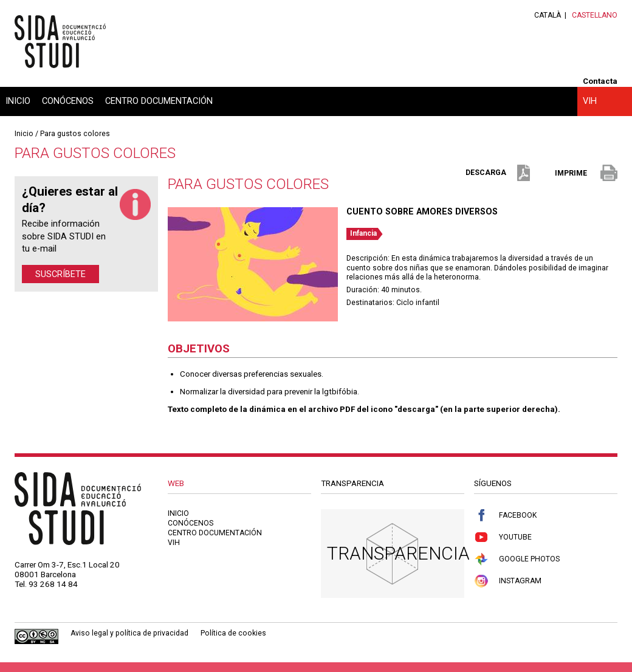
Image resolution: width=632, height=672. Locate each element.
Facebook (505, 516)
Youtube (503, 537)
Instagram (508, 581)
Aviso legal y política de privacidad (129, 633)
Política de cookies (233, 633)
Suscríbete (60, 274)
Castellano (595, 15)
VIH (590, 101)
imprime (586, 174)
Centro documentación (159, 101)
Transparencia (398, 553)
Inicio (18, 101)
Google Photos (517, 559)
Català (548, 15)
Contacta (600, 81)
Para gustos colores (75, 134)
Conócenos (68, 101)
